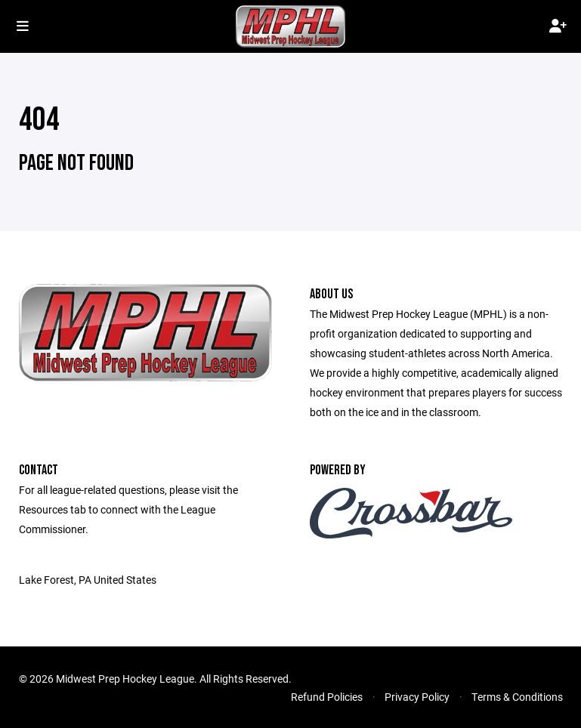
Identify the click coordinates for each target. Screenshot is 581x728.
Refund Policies (327, 697)
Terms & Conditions (517, 697)
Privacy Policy (417, 697)
